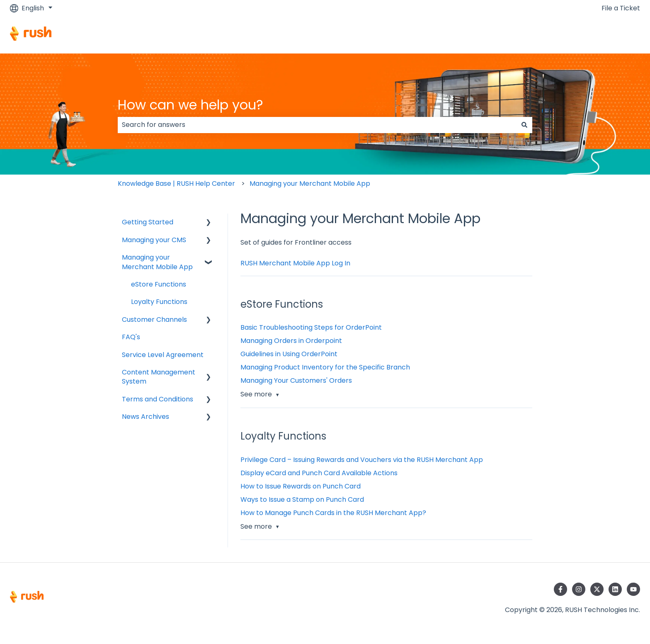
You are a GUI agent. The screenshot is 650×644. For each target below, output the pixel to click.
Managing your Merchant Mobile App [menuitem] (157, 262)
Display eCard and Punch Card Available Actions (319, 473)
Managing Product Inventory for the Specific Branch (325, 367)
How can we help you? (190, 105)
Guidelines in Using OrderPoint (289, 354)
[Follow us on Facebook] (560, 589)
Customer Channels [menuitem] (154, 320)
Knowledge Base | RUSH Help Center (176, 183)
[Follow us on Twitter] (597, 589)
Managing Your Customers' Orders (296, 380)
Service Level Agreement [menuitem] (163, 355)
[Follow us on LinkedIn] (615, 589)
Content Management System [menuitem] (159, 377)
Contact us (614, 35)
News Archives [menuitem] (146, 417)
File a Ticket (621, 8)
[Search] (524, 125)
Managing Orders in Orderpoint (291, 341)
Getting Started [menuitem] (148, 222)
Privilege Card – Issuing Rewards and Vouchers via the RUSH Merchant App (363, 460)
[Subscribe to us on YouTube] (633, 589)
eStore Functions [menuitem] (159, 284)
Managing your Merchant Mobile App (310, 183)
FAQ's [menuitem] (131, 337)
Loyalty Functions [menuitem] (159, 302)
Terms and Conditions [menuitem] (158, 399)
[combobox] (317, 125)
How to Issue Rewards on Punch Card (301, 486)
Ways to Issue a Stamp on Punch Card (302, 499)
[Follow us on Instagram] (579, 589)
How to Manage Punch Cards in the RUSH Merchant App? (333, 513)
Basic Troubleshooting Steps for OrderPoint (311, 327)
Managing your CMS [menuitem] (154, 240)
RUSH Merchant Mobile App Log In (295, 263)
